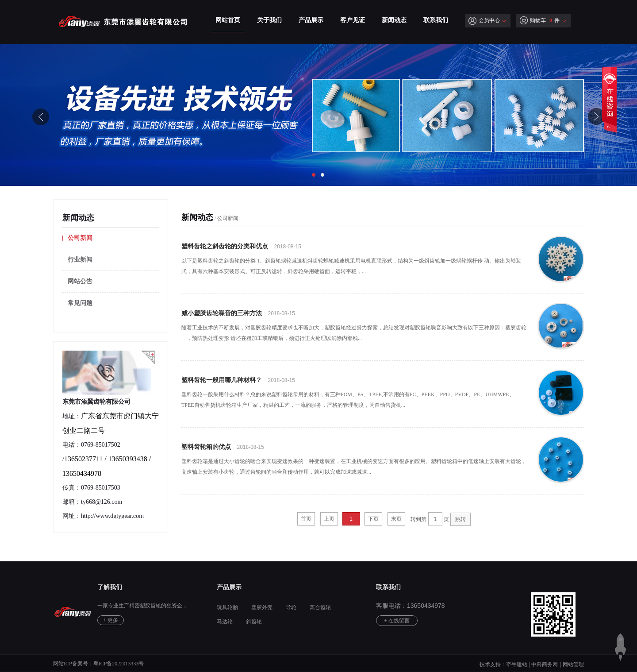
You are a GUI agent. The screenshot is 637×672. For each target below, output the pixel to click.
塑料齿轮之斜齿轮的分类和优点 (225, 246)
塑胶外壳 (262, 607)
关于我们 (269, 20)
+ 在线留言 (397, 621)
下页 (373, 519)
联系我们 (436, 20)
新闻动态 (394, 20)
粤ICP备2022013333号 (119, 664)
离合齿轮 (320, 607)
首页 (306, 519)
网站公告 (80, 281)
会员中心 (484, 20)
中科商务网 (545, 664)
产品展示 (311, 20)
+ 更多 (111, 620)
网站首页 (228, 20)
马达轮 (225, 622)
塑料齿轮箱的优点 (206, 447)
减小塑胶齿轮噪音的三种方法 (222, 313)
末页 (396, 519)
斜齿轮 (254, 622)
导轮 (291, 607)
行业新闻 (80, 260)
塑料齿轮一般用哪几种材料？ (222, 380)
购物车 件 (540, 20)
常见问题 (80, 303)
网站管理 (573, 664)
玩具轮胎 (227, 607)
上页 (329, 519)
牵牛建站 (517, 664)
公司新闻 (80, 238)
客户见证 (353, 20)
